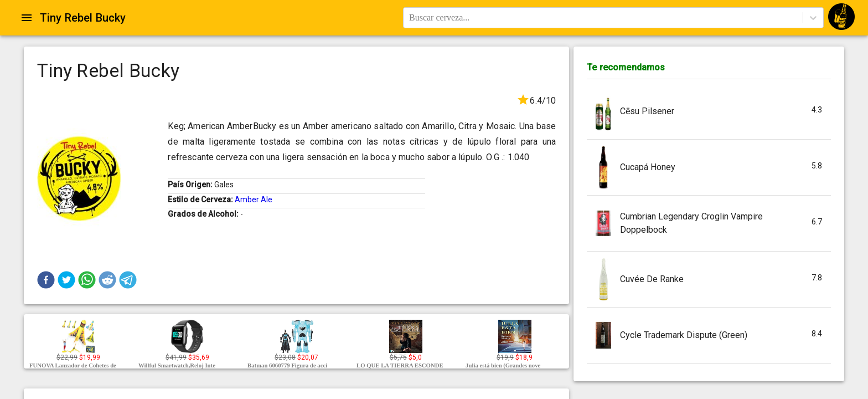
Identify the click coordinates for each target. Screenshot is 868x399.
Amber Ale (254, 199)
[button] (46, 280)
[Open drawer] (27, 18)
